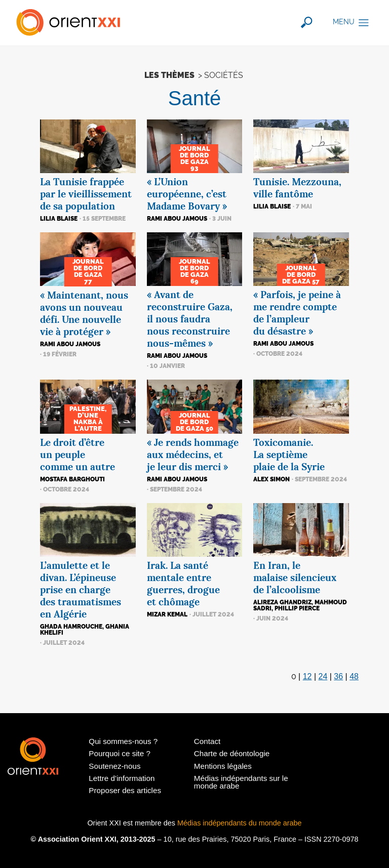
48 (354, 676)
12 (307, 676)
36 (338, 676)
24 (323, 676)
